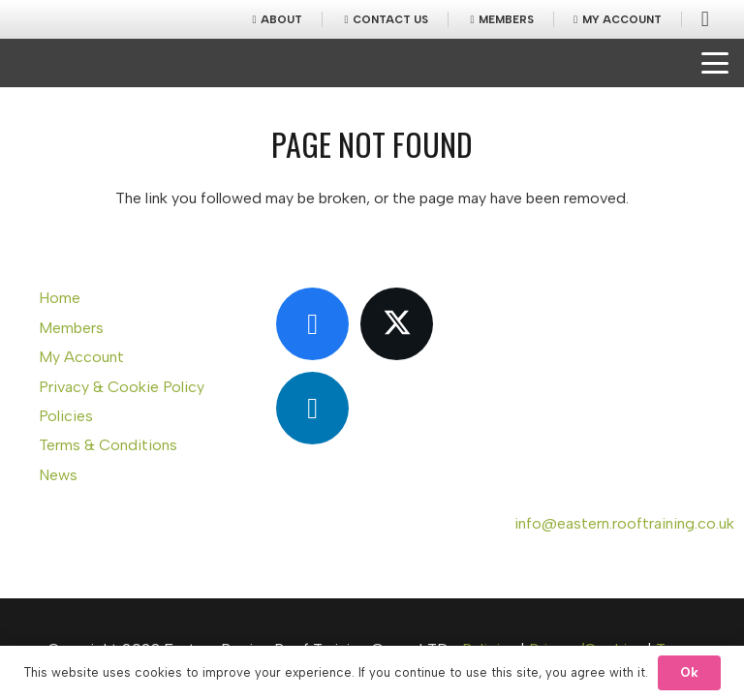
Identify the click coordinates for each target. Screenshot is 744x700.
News (58, 475)
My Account (81, 357)
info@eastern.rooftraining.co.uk (624, 523)
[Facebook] (312, 324)
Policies (66, 416)
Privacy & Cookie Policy (122, 387)
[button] (715, 63)
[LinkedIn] (312, 408)
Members (71, 328)
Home (60, 298)
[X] (397, 324)
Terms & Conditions (108, 445)
